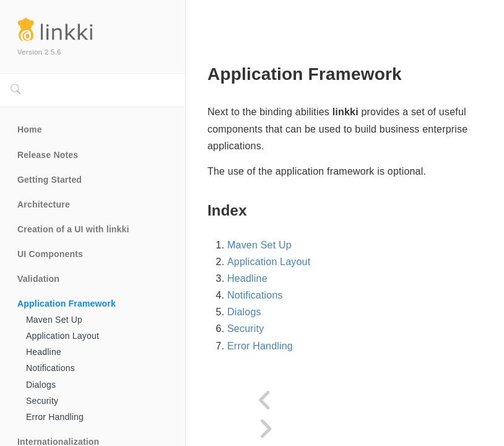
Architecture (44, 204)
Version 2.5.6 (39, 52)
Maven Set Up (54, 320)
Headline (44, 352)
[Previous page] (265, 401)
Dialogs (41, 385)
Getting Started (50, 180)
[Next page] (265, 429)
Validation (38, 279)
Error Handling (55, 417)
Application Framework (67, 304)
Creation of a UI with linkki (73, 229)
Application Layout (63, 336)
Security (42, 401)
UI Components (50, 254)
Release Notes (48, 155)
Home (30, 129)
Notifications (50, 368)
